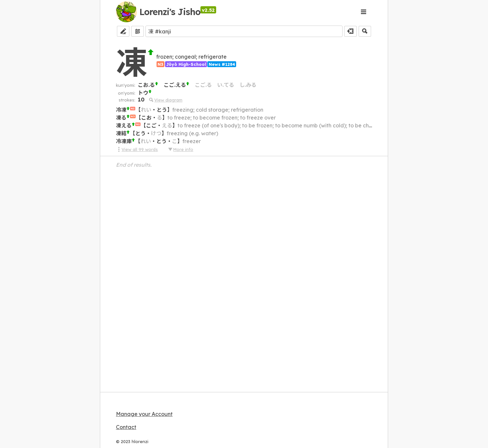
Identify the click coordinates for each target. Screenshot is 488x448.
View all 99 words (137, 149)
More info (180, 149)
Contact (126, 427)
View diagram (166, 100)
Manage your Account (144, 414)
